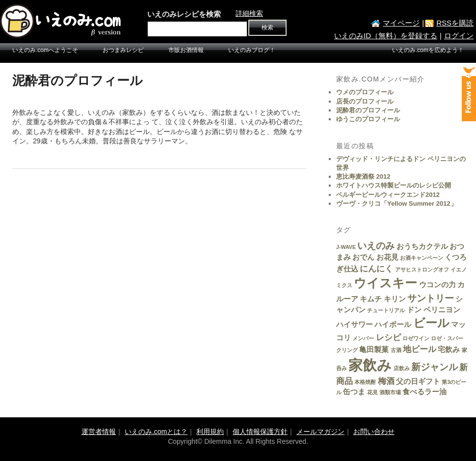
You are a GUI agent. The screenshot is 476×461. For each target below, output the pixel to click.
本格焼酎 (365, 382)
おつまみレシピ (123, 50)
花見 (372, 392)
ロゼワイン (416, 338)
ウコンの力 (437, 285)
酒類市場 (390, 392)
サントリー (431, 298)
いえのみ (376, 245)
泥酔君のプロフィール (368, 110)
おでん (363, 257)
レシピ (388, 337)
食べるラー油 (424, 392)
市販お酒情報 (186, 50)
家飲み (370, 365)
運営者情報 (99, 432)
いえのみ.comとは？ (156, 432)
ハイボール (393, 325)
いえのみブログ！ (252, 50)
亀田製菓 (374, 350)
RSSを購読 (455, 23)
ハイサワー (355, 325)
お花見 (387, 257)
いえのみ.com (61, 21)
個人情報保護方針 (260, 432)
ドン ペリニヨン (434, 310)
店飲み (402, 368)
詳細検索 (249, 13)
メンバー (363, 338)
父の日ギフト (418, 381)
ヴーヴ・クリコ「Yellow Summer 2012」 (397, 203)
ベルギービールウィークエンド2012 (388, 195)
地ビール (420, 349)
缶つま (354, 392)
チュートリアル (386, 310)
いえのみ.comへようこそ (45, 50)
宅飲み (449, 350)
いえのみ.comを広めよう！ (428, 50)
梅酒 (386, 381)
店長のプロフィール (365, 101)
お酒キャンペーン (422, 258)
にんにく (376, 269)
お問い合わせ (374, 432)
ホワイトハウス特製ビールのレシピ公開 (394, 185)
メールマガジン (320, 432)
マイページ (401, 23)
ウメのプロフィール (365, 92)
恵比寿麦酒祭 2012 (363, 176)
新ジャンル (435, 367)
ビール (431, 323)
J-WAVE (346, 247)
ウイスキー (385, 283)
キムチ (371, 299)
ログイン (459, 36)
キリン (395, 299)
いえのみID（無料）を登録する (386, 36)
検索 (267, 27)
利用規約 (210, 432)
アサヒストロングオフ (422, 270)
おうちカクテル (422, 246)
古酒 (396, 350)
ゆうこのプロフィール (368, 119)
